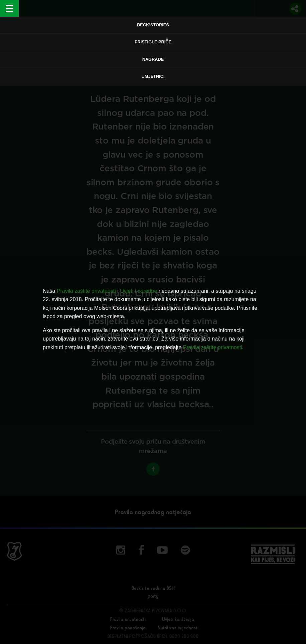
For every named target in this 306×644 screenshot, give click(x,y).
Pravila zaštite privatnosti (86, 291)
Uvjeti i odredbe (138, 291)
